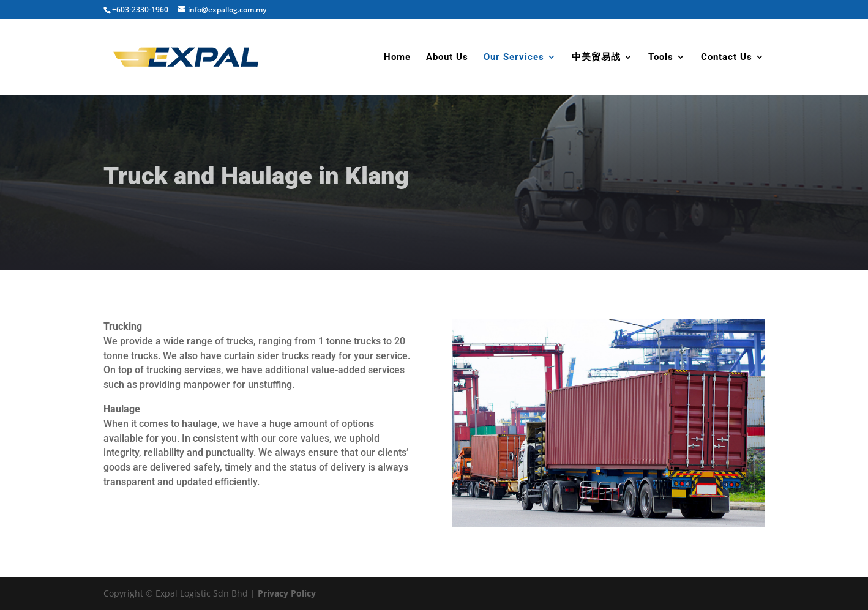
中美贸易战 (596, 58)
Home (397, 58)
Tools (661, 58)
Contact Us (727, 58)
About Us (447, 58)
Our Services (514, 58)
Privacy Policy (287, 593)
